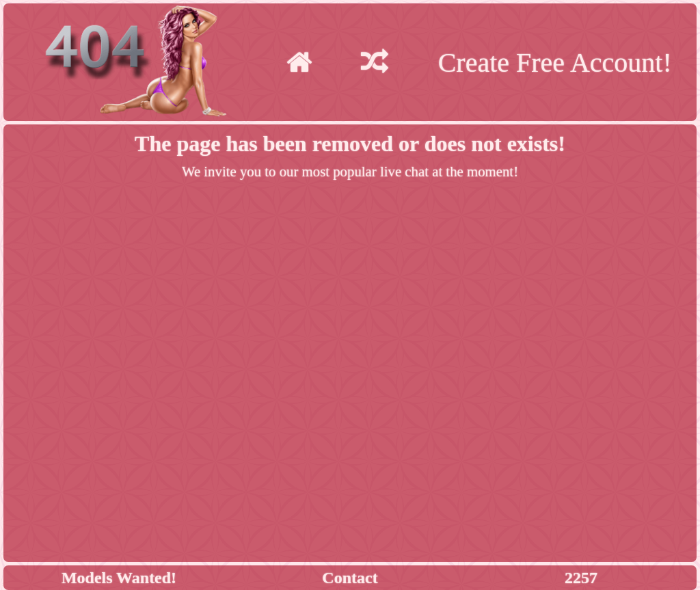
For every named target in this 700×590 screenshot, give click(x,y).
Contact (350, 578)
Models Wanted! (119, 578)
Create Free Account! (555, 63)
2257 (581, 578)
